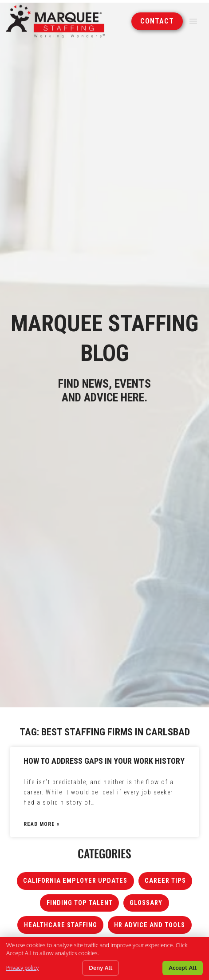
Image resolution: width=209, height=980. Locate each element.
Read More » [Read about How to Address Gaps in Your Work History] (41, 824)
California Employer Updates (75, 881)
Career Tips (165, 881)
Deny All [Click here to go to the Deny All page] (101, 968)
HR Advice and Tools (150, 925)
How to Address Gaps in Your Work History (104, 761)
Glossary (146, 903)
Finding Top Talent (80, 903)
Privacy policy (22, 968)
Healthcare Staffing (61, 925)
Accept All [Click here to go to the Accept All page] (183, 968)
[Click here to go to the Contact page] (157, 20)
